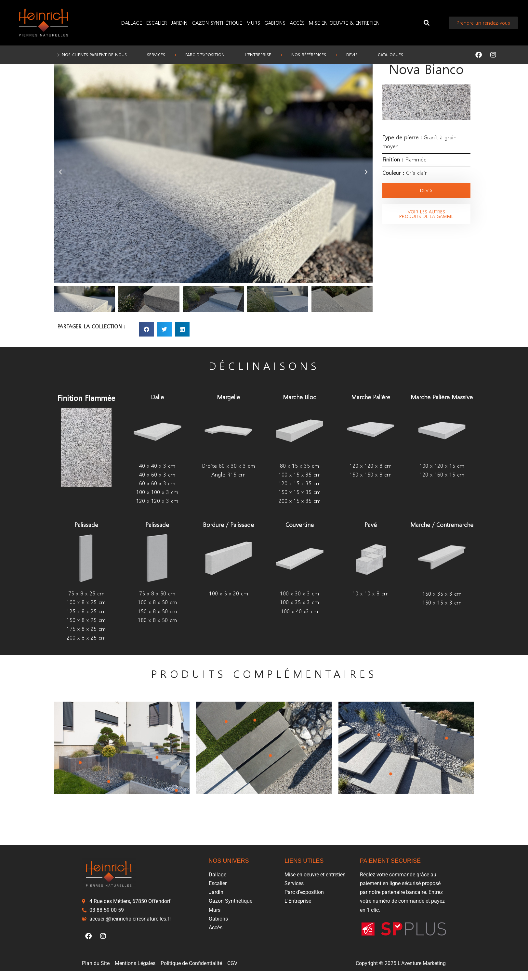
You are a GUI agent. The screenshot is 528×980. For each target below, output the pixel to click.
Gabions (275, 22)
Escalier (157, 22)
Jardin (179, 22)
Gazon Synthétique (217, 22)
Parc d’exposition (205, 55)
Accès (297, 22)
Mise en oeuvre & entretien (344, 22)
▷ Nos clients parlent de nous (90, 55)
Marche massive (113, 75)
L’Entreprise (258, 55)
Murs (253, 22)
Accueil (61, 75)
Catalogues (391, 55)
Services (155, 55)
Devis (353, 55)
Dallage (132, 22)
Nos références (309, 55)
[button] (427, 23)
